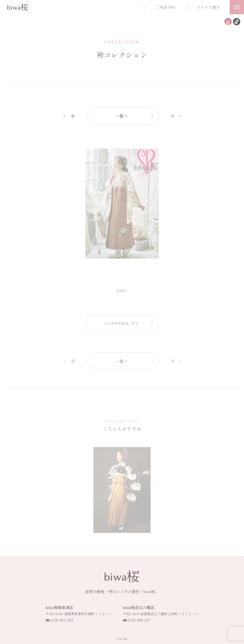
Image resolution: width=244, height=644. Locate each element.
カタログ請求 (208, 7)
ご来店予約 (165, 7)
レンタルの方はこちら (121, 326)
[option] (122, 206)
